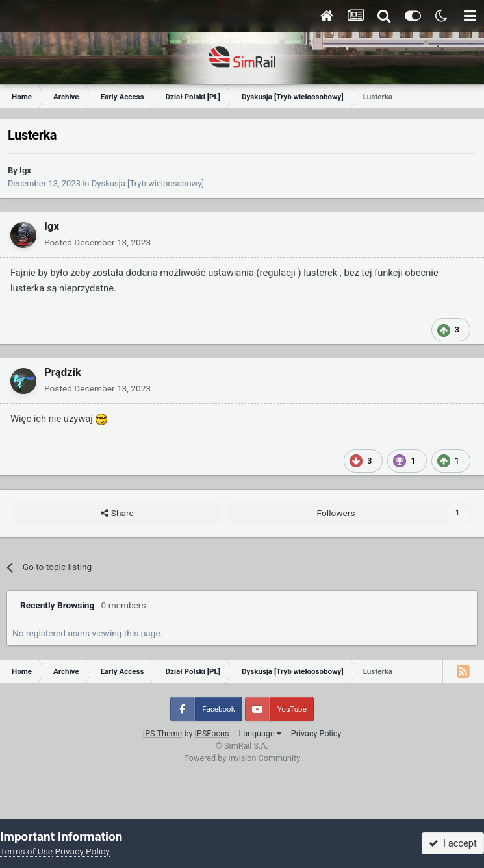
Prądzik (63, 372)
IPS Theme (163, 733)
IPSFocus (212, 733)
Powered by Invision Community (242, 758)
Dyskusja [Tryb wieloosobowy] (148, 183)
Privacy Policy (316, 733)
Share (117, 514)
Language (260, 733)
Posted (97, 242)
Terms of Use (26, 851)
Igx (25, 170)
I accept (453, 843)
